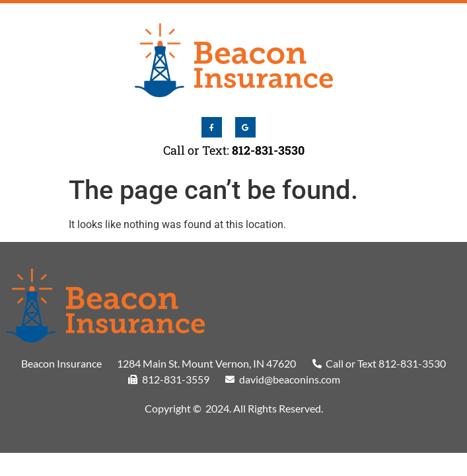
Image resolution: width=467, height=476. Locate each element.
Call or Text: (234, 150)
